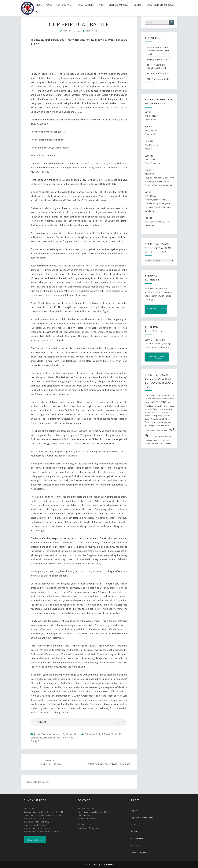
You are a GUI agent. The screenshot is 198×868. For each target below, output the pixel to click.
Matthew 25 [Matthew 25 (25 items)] (149, 416)
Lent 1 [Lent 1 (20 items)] (168, 406)
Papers (101, 5)
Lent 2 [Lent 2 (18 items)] (172, 406)
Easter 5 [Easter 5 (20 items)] (148, 399)
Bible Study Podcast (119, 5)
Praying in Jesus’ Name (158, 59)
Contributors (64, 5)
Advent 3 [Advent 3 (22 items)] (160, 395)
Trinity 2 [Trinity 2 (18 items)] (163, 440)
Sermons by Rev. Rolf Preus (58, 738)
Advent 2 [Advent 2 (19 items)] (154, 395)
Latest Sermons (86, 5)
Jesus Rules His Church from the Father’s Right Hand (158, 51)
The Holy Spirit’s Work (157, 73)
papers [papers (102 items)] (157, 415)
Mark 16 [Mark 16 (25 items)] (162, 409)
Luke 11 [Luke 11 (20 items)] (157, 409)
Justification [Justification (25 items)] (161, 406)
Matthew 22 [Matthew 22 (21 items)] (164, 412)
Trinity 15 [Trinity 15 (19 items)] (153, 443)
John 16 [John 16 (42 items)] (148, 406)
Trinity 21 (36, 741)
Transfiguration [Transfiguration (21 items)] (150, 440)
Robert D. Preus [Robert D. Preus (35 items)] (161, 431)
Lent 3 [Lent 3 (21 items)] (147, 409)
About (49, 5)
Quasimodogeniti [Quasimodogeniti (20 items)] (150, 426)
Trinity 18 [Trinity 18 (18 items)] (159, 443)
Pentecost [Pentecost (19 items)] (168, 422)
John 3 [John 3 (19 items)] (169, 402)
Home (39, 5)
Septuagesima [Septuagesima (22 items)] (160, 436)
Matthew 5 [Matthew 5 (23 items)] (169, 409)
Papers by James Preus (142, 818)
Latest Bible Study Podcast (161, 5)
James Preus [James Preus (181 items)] (158, 402)
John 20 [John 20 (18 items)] (154, 406)
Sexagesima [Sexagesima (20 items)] (169, 436)
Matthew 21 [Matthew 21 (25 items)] (156, 412)
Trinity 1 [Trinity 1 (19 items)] (158, 440)
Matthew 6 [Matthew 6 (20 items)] (148, 412)
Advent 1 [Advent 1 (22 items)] (148, 395)
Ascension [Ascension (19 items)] (166, 395)
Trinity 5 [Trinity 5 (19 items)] (147, 443)
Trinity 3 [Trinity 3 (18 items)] (169, 440)
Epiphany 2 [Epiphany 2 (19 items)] (160, 399)
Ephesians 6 (91, 734)
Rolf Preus (91, 31)
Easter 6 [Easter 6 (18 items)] (154, 399)
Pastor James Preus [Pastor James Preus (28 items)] (158, 422)
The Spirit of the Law (50, 762)
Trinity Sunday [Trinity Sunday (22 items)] (167, 443)
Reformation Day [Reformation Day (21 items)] (161, 426)
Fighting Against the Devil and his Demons (108, 762)
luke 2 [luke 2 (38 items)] (151, 409)
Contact (138, 5)
